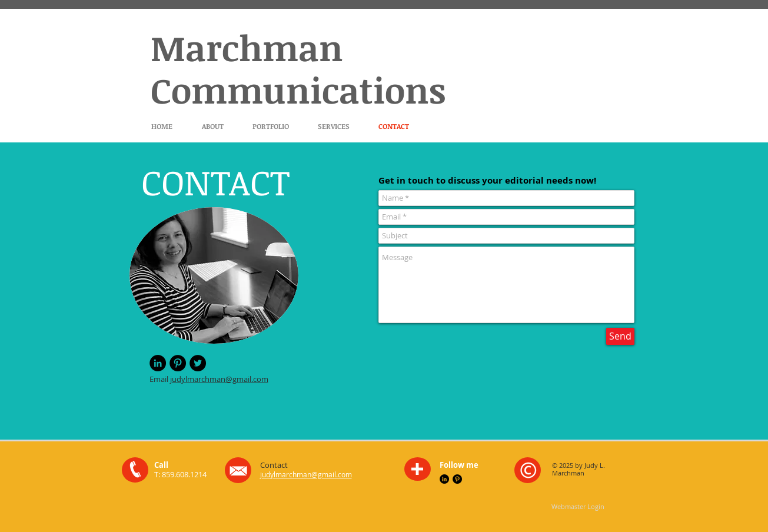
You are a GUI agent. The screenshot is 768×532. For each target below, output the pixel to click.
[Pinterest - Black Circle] (178, 363)
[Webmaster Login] (578, 506)
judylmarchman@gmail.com (219, 379)
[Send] (620, 336)
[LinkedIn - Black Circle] (158, 363)
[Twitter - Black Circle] (198, 363)
